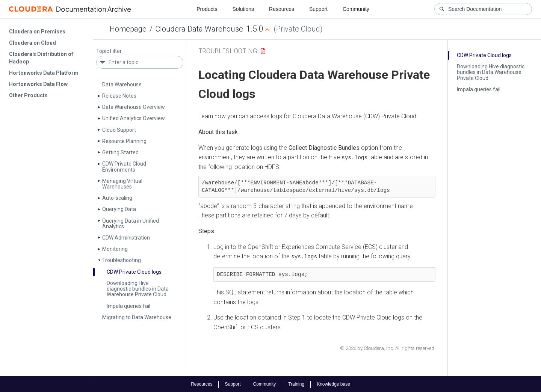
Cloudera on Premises (37, 32)
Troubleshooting (122, 260)
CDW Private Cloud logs (134, 272)
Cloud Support (119, 130)
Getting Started (120, 152)
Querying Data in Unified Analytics (131, 224)
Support (318, 9)
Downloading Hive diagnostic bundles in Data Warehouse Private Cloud (138, 289)
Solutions (243, 9)
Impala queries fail (128, 306)
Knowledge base (333, 384)
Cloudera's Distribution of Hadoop (41, 58)
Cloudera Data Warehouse (199, 29)
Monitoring (115, 249)
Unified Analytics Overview (134, 118)
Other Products (28, 95)
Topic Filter (109, 51)
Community (356, 9)
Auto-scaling (117, 198)
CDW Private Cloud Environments (124, 167)
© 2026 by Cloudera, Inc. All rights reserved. (388, 348)
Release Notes (119, 96)
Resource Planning (124, 141)
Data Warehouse (122, 84)
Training (296, 384)
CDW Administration (126, 238)
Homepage (128, 29)
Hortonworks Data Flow (38, 84)
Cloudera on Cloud (32, 43)
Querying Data (119, 209)
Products (207, 9)
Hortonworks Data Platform (44, 73)
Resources (282, 9)
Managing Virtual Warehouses (122, 184)
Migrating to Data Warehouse (137, 317)
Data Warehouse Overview (134, 107)
